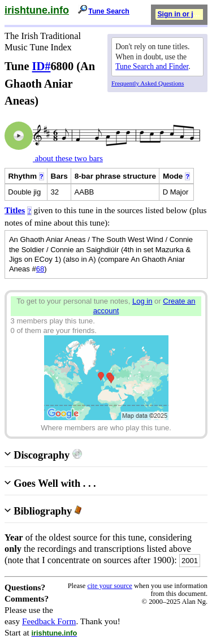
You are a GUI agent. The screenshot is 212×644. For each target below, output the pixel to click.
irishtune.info (37, 10)
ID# (42, 66)
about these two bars (68, 158)
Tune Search (109, 11)
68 (40, 269)
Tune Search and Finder (152, 66)
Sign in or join (180, 14)
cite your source (109, 586)
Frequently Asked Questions (148, 83)
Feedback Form (49, 621)
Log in (142, 301)
